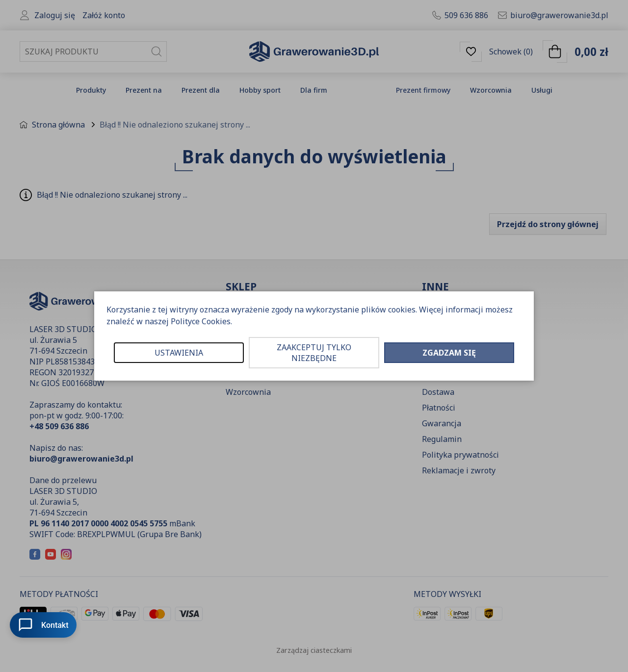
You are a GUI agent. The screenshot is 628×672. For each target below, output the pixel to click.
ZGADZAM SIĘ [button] (449, 353)
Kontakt (43, 625)
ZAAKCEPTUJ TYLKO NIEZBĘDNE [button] (314, 353)
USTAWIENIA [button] (179, 353)
